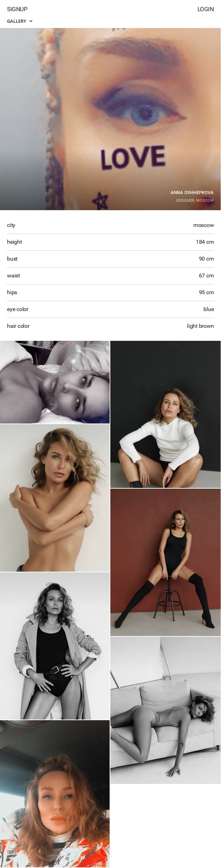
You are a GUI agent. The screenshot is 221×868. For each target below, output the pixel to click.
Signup (17, 9)
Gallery (20, 21)
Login (206, 9)
